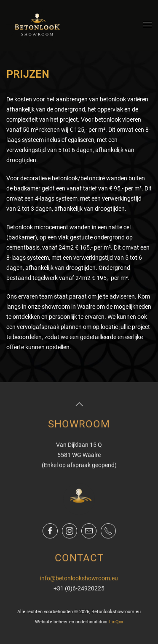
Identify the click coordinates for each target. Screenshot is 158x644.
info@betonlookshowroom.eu (79, 578)
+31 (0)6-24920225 (79, 588)
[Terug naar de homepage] (38, 25)
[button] (147, 25)
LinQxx (116, 621)
